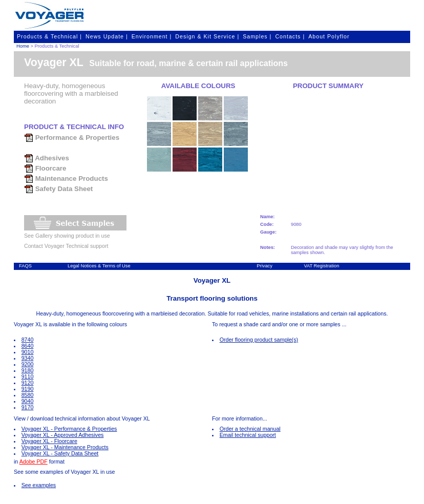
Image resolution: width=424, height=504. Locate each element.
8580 (28, 395)
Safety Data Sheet (58, 189)
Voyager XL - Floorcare (49, 441)
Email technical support (248, 435)
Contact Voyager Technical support (66, 246)
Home (23, 46)
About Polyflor (329, 36)
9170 (28, 407)
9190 (28, 389)
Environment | (152, 36)
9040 (28, 401)
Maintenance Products (66, 178)
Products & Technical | (49, 36)
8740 (28, 340)
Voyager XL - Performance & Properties (69, 429)
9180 (28, 370)
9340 (28, 358)
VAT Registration (321, 266)
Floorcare (45, 168)
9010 (28, 352)
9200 (28, 364)
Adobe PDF (34, 461)
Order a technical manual (250, 429)
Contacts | (290, 36)
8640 (28, 346)
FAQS (25, 266)
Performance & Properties (72, 138)
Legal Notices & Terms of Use (99, 266)
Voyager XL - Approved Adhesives (63, 435)
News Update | (107, 36)
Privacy (264, 266)
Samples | (257, 36)
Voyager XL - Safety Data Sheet (60, 453)
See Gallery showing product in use (67, 236)
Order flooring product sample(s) (259, 340)
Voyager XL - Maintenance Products (65, 447)
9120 (28, 383)
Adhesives (47, 158)
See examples (39, 485)
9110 (28, 376)
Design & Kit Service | (207, 36)
